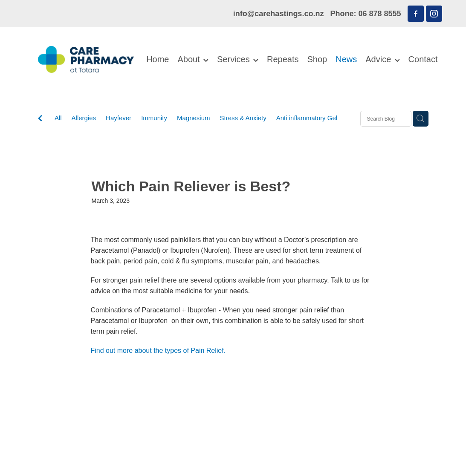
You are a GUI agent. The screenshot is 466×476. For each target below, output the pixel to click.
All (58, 118)
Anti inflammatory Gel (307, 118)
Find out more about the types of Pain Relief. (158, 351)
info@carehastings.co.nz (279, 14)
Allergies (84, 118)
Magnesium (194, 118)
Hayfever (119, 118)
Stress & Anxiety (243, 118)
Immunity (154, 118)
